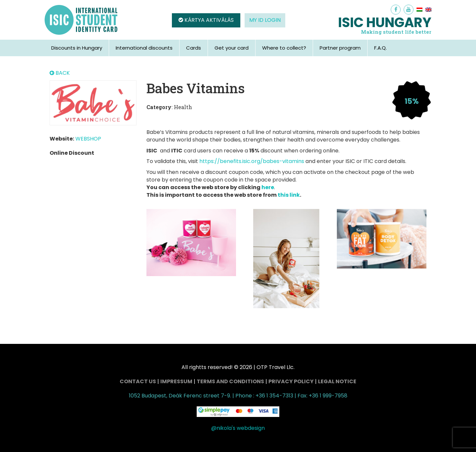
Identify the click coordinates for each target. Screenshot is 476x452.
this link (289, 195)
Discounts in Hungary (77, 48)
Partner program (340, 48)
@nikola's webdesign (238, 428)
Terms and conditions (230, 381)
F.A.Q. (380, 48)
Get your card (232, 48)
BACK (60, 73)
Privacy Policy (291, 381)
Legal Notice (337, 381)
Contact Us (138, 381)
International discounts (144, 48)
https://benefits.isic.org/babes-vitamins (252, 161)
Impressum (176, 381)
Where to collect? (284, 48)
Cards (194, 48)
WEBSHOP (88, 139)
